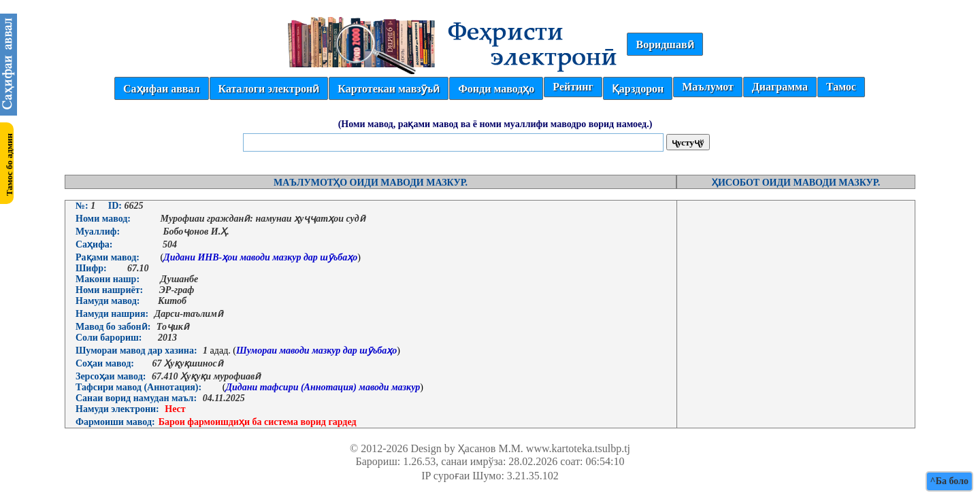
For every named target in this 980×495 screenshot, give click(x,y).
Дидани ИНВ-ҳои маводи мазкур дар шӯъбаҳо (260, 257)
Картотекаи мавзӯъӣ (389, 89)
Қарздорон (638, 89)
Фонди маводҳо (496, 89)
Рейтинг (573, 87)
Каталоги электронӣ (269, 89)
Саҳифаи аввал (161, 89)
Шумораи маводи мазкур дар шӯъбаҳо (316, 351)
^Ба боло (949, 481)
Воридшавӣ (665, 45)
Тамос (841, 87)
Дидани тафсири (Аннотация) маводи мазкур (323, 387)
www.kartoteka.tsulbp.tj (578, 448)
